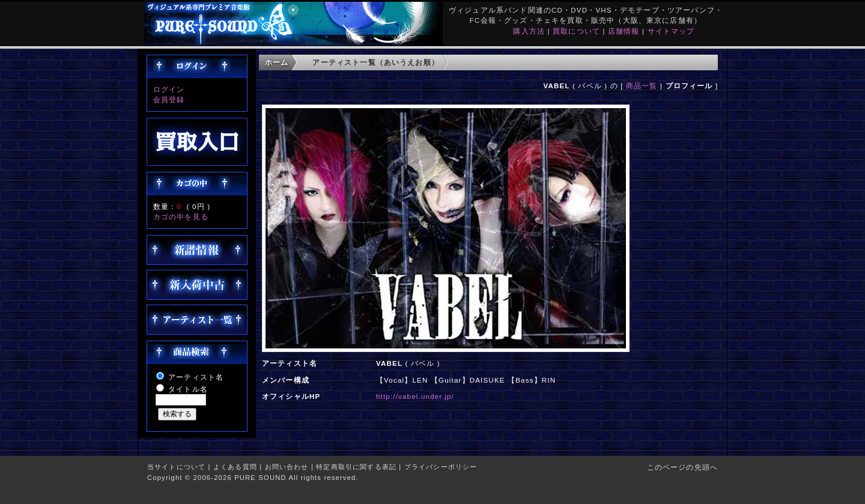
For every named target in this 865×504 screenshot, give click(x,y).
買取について (576, 31)
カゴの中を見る (181, 217)
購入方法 (529, 31)
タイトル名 (188, 389)
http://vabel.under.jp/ (415, 396)
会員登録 (169, 99)
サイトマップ (671, 31)
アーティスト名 (196, 377)
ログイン (169, 89)
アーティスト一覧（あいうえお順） (376, 62)
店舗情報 (624, 31)
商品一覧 (642, 86)
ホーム (277, 62)
